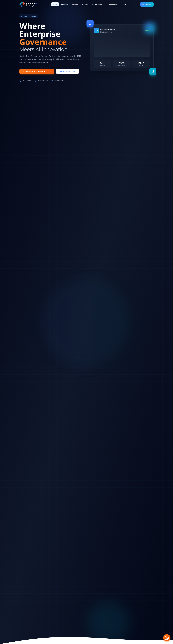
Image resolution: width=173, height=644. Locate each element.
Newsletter (113, 4)
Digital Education (99, 4)
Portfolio (85, 4)
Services (75, 4)
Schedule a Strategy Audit (37, 71)
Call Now (147, 4)
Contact (124, 4)
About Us (65, 4)
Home (55, 4)
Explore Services (67, 71)
